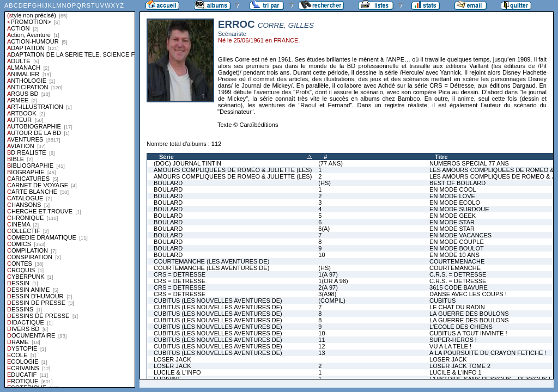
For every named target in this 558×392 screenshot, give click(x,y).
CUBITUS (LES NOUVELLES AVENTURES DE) (218, 301)
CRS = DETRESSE (180, 274)
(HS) (325, 183)
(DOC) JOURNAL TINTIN (187, 163)
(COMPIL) (332, 301)
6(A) (324, 229)
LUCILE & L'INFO (177, 372)
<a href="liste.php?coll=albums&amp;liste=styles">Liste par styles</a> (70, 194)
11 (322, 340)
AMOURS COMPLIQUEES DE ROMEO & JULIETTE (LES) (233, 170)
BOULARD (168, 183)
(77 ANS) (330, 163)
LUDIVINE (168, 379)
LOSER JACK (172, 359)
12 (322, 346)
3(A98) (327, 294)
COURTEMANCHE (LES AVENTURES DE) (211, 261)
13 (322, 353)
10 (322, 255)
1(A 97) (328, 274)
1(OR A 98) (333, 281)
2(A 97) (328, 287)
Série (166, 157)
